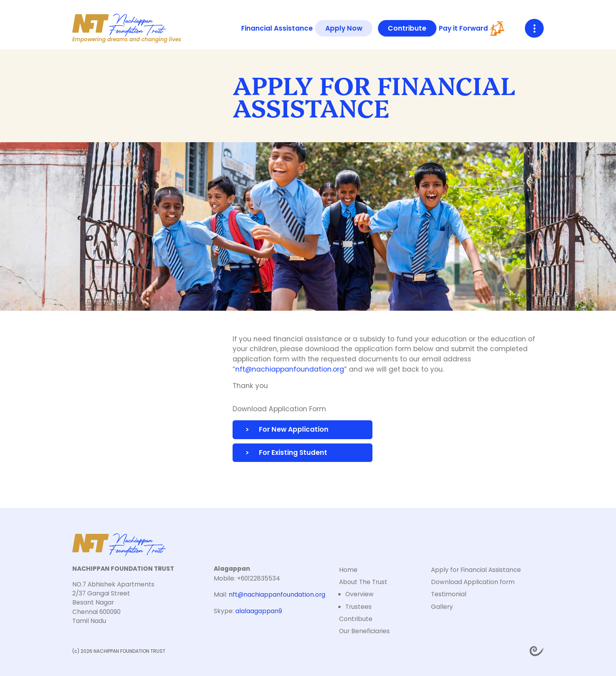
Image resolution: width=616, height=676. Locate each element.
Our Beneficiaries (364, 631)
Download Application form (473, 582)
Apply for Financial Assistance (476, 570)
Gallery (442, 607)
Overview (359, 594)
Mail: (269, 594)
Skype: (248, 611)
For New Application (294, 429)
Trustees (358, 607)
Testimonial (449, 594)
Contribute (407, 28)
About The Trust (363, 582)
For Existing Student (293, 452)
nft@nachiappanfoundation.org (290, 369)
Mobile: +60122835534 (247, 578)
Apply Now (344, 28)
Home (348, 570)
